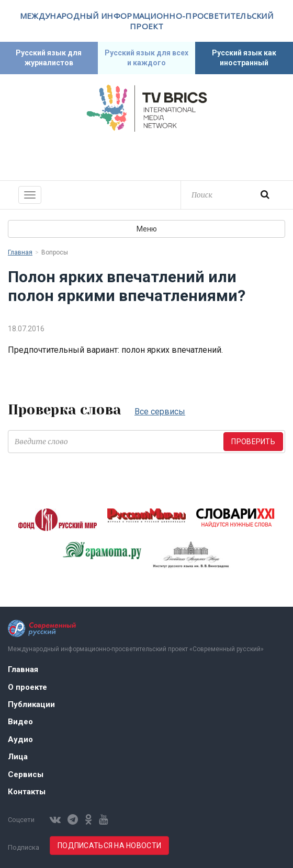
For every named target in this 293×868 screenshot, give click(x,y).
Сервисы (26, 774)
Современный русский (146, 155)
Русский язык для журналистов (49, 58)
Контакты (27, 792)
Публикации (31, 704)
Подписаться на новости (109, 846)
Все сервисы (160, 412)
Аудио (20, 739)
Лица (18, 757)
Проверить (253, 442)
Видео (20, 722)
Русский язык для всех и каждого (146, 58)
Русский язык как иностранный (244, 58)
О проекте (27, 687)
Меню (147, 229)
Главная (20, 252)
